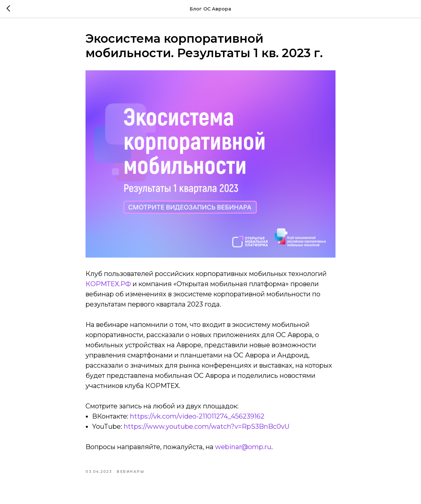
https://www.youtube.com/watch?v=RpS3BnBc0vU (207, 426)
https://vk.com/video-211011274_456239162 (197, 416)
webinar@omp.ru (243, 447)
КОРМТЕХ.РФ (109, 284)
